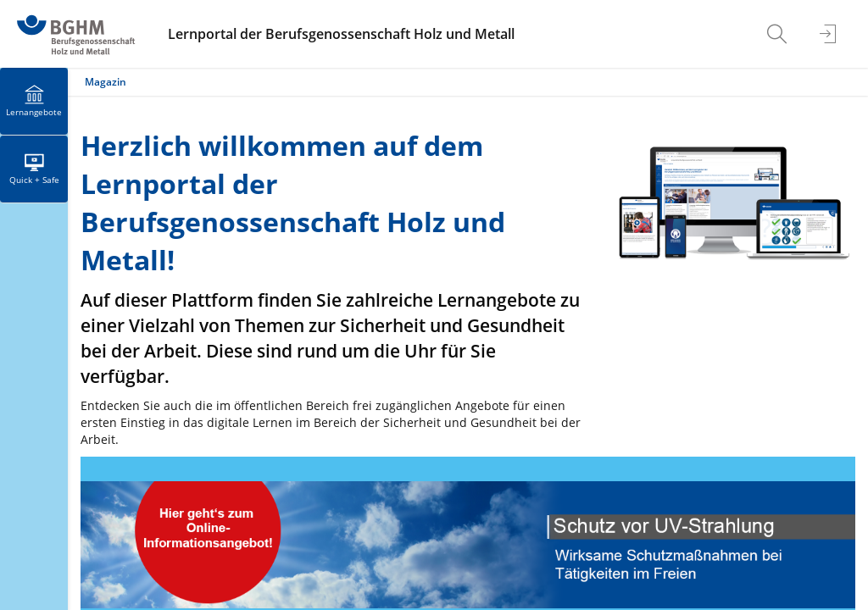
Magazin (106, 82)
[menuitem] (779, 34)
